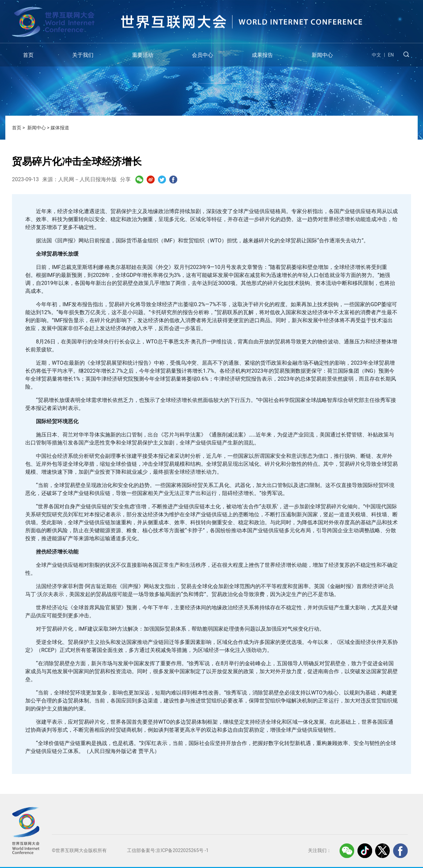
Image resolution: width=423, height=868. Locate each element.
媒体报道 (60, 128)
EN (391, 55)
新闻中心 (322, 55)
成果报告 (262, 55)
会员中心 (203, 55)
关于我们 (83, 55)
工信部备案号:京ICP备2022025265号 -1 (168, 850)
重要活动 (143, 55)
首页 (28, 55)
